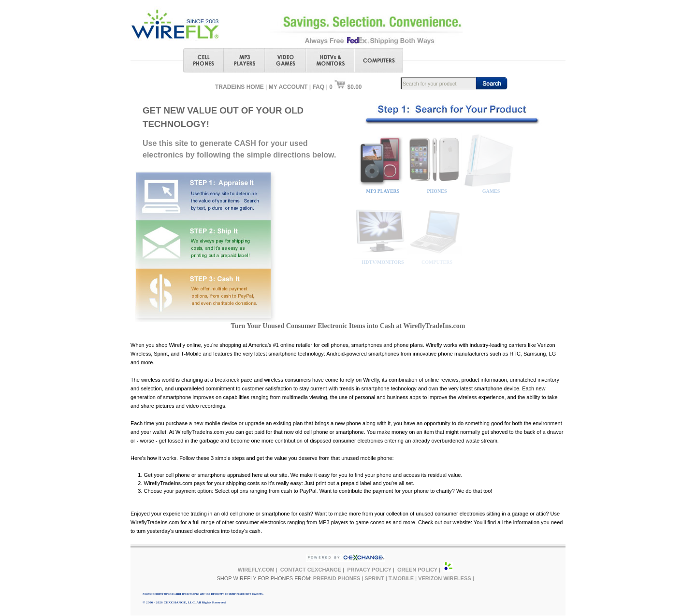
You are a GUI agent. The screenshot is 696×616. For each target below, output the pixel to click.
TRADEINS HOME (239, 87)
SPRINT (374, 578)
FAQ (318, 87)
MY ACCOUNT (288, 87)
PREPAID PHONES (337, 578)
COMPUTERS (437, 262)
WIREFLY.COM (256, 570)
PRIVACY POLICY (369, 570)
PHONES (437, 191)
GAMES (491, 191)
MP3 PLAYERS (383, 191)
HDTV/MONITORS (383, 262)
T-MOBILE (401, 578)
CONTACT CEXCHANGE (311, 570)
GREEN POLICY (417, 570)
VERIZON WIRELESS (444, 578)
